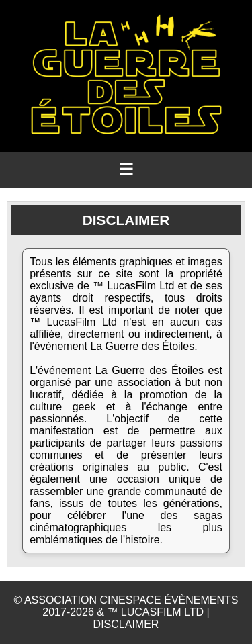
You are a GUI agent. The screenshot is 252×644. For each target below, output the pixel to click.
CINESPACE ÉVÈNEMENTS (169, 600)
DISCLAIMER (126, 624)
